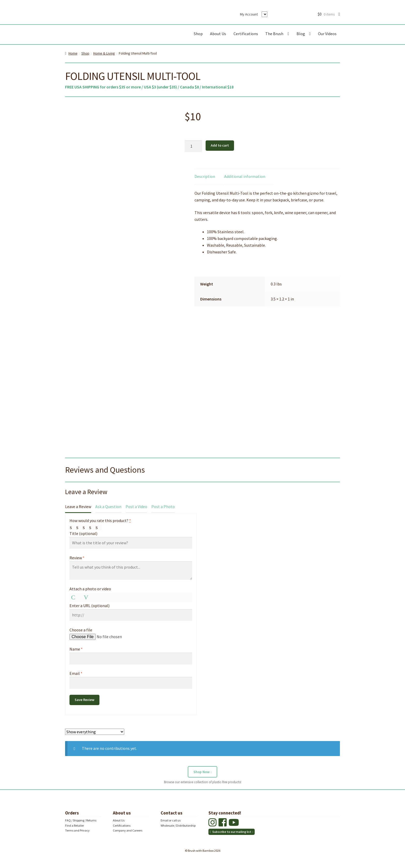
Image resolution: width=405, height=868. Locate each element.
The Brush (274, 34)
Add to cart (220, 145)
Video (87, 597)
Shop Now (201, 772)
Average (86, 527)
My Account (249, 14)
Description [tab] (205, 176)
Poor (73, 527)
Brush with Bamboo (106, 35)
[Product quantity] (193, 146)
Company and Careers (128, 830)
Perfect (99, 527)
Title (83, 533)
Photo (74, 597)
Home (73, 53)
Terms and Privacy (77, 830)
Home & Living (104, 53)
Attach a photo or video (90, 589)
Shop (198, 34)
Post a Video (136, 507)
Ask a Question (108, 507)
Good (92, 527)
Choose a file (81, 630)
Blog (301, 34)
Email (76, 673)
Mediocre (79, 527)
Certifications (246, 34)
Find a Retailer (75, 825)
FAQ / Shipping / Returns (81, 820)
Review (77, 558)
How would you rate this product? (100, 520)
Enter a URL (89, 606)
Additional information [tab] (245, 176)
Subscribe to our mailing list (232, 832)
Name (76, 649)
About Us (218, 34)
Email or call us (171, 820)
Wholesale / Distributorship (178, 825)
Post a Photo (163, 507)
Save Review (84, 700)
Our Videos (327, 34)
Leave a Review (78, 507)
